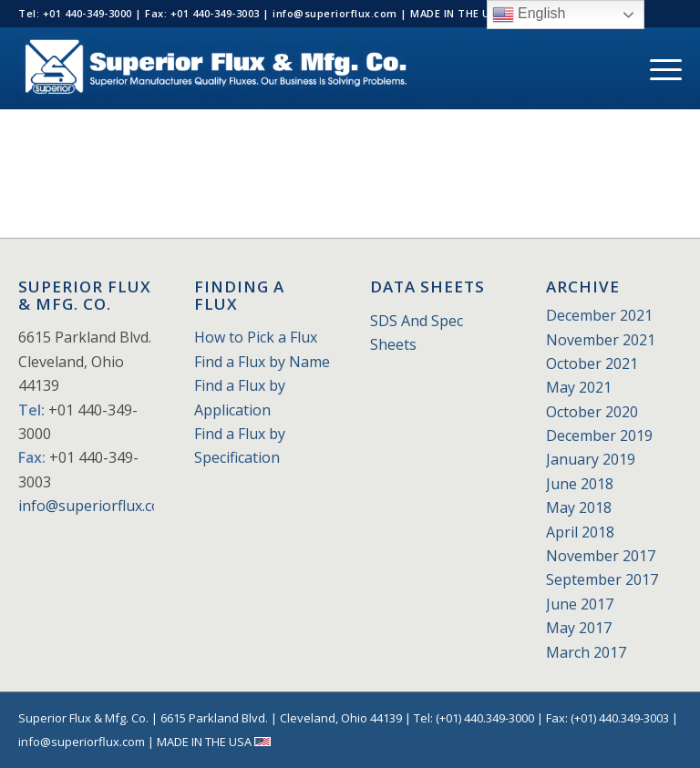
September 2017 (602, 579)
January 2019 (591, 459)
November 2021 (601, 340)
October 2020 (592, 412)
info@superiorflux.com (96, 506)
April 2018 (580, 532)
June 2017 (580, 604)
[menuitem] (657, 68)
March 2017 (586, 652)
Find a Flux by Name (262, 362)
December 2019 (599, 435)
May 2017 (579, 628)
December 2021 (599, 315)
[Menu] (657, 68)
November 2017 (601, 556)
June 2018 (580, 484)
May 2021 (579, 387)
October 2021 (592, 364)
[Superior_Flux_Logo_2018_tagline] (216, 68)
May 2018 (579, 507)
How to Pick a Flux (256, 337)
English (529, 15)
